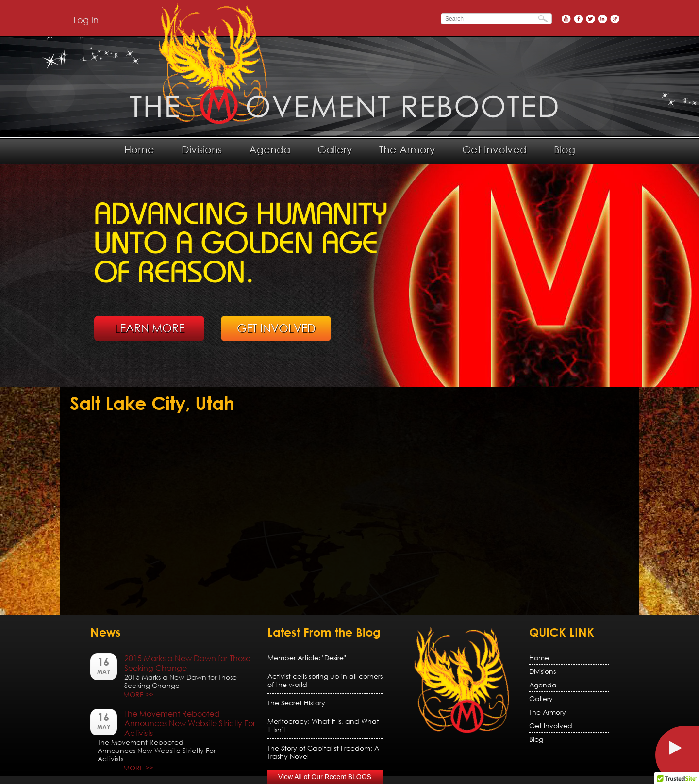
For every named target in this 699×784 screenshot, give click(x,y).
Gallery (335, 149)
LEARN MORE (150, 328)
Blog (565, 149)
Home (139, 149)
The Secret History (296, 703)
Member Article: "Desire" (307, 658)
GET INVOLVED (276, 328)
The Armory (407, 149)
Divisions (202, 149)
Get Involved (494, 149)
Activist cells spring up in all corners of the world (325, 680)
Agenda (270, 149)
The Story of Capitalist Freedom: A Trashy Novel (323, 752)
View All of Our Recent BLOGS (325, 777)
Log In (86, 20)
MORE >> (138, 694)
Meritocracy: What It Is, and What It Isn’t (323, 725)
